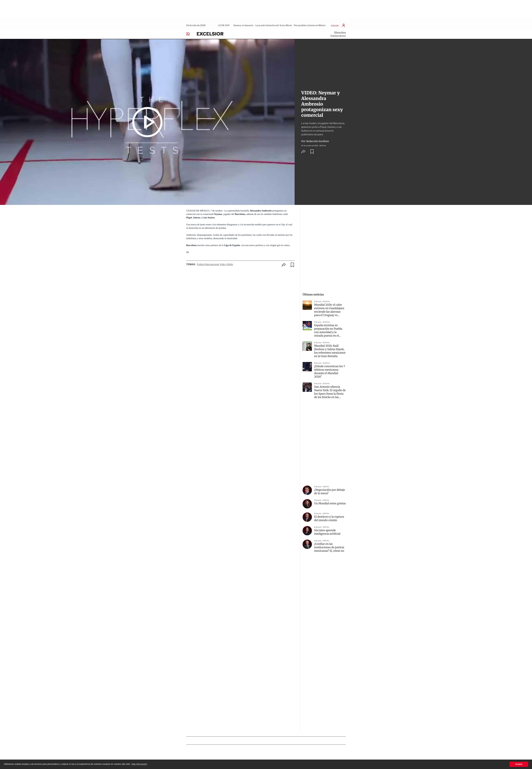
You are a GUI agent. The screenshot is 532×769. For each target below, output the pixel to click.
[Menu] (190, 31)
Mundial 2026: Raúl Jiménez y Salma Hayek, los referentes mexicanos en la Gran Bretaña (330, 348)
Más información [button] (139, 764)
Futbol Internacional (208, 262)
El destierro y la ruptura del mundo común (329, 516)
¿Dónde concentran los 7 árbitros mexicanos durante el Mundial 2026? (330, 369)
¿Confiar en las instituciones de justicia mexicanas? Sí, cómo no (329, 544)
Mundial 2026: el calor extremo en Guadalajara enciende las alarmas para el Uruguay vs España (329, 307)
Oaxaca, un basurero (243, 22)
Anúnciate (335, 22)
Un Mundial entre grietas (330, 501)
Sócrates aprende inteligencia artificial (327, 529)
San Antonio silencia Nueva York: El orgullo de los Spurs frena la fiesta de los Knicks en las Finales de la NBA (330, 389)
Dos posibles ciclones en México (310, 22)
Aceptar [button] (519, 764)
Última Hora (340, 29)
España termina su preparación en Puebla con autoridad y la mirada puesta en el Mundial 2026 (328, 328)
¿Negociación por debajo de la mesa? (330, 489)
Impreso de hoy (338, 33)
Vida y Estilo (226, 262)
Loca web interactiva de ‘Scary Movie (274, 22)
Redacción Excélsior (318, 138)
